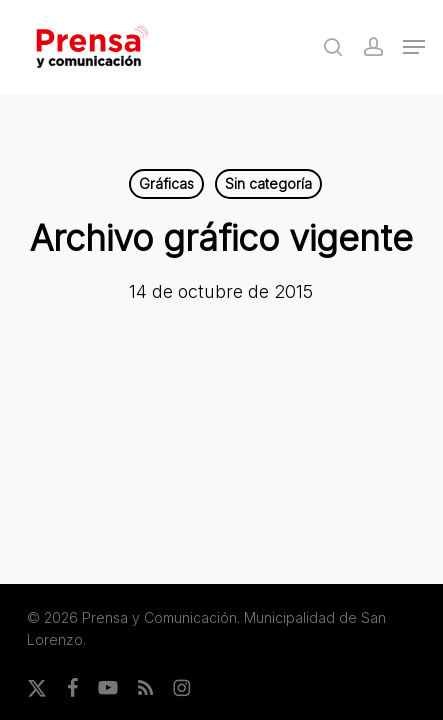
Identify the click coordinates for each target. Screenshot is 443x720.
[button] (414, 47)
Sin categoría (268, 183)
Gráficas (166, 183)
